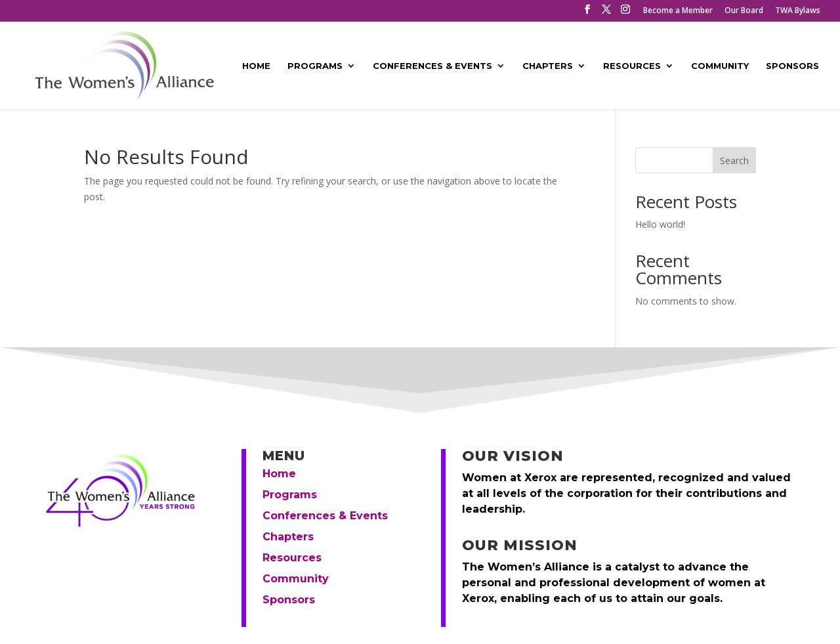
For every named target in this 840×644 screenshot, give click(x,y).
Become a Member (678, 11)
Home (256, 66)
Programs (315, 66)
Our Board (744, 11)
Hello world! (660, 224)
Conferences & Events (432, 66)
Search (734, 161)
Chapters (548, 66)
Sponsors (792, 66)
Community (720, 66)
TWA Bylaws (798, 11)
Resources (632, 66)
